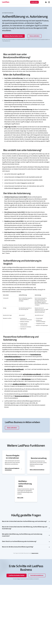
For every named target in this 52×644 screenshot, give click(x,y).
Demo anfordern (34, 36)
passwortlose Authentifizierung (16, 359)
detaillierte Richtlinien (19, 384)
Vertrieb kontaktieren (37, 575)
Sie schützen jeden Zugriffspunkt (14, 369)
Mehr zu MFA (20, 498)
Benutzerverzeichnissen (22, 396)
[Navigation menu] (49, 2)
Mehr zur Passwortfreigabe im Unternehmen (12, 469)
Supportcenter (35, 553)
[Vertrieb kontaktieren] (41, 2)
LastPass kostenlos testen (17, 575)
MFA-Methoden (26, 379)
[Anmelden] (43, 2)
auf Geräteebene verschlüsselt (32, 374)
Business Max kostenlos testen (13, 36)
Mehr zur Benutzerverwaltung (37, 470)
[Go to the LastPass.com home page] (6, 2)
